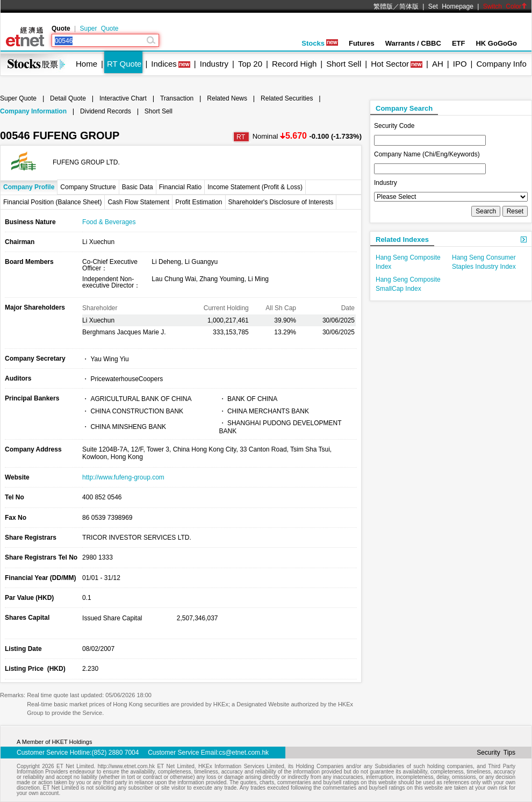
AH (438, 64)
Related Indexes (402, 239)
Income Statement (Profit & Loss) (255, 187)
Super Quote (99, 28)
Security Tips (496, 753)
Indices (164, 64)
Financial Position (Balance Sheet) (52, 202)
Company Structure (88, 187)
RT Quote (124, 64)
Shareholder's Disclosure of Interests (281, 202)
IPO (460, 64)
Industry (214, 64)
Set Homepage (451, 6)
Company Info (501, 64)
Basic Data (138, 187)
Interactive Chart (123, 98)
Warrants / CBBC (413, 43)
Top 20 (250, 64)
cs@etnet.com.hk (244, 753)
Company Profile (29, 187)
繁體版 (383, 6)
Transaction (177, 98)
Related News (227, 98)
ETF (459, 43)
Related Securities (287, 98)
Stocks (320, 43)
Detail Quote (68, 98)
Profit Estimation (199, 202)
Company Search (404, 108)
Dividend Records (106, 111)
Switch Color (505, 6)
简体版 (409, 6)
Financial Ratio (180, 187)
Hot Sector (390, 64)
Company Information (33, 111)
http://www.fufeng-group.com (123, 477)
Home (87, 64)
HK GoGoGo (496, 43)
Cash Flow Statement (138, 202)
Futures (362, 43)
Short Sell (344, 64)
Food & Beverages (109, 222)
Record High (294, 64)
